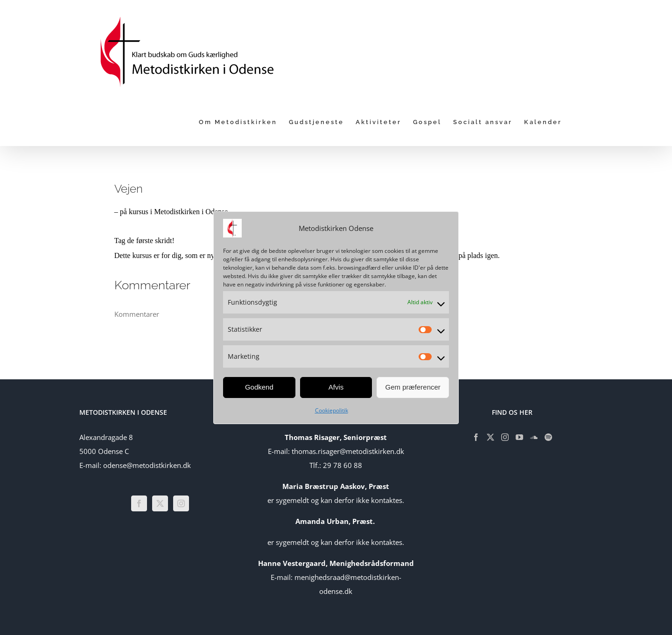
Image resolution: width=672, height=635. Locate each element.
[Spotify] (548, 437)
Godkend (259, 387)
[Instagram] (181, 503)
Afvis (336, 387)
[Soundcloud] (534, 437)
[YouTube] (519, 437)
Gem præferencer (413, 387)
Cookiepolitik (332, 410)
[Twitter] (160, 503)
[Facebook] (139, 503)
